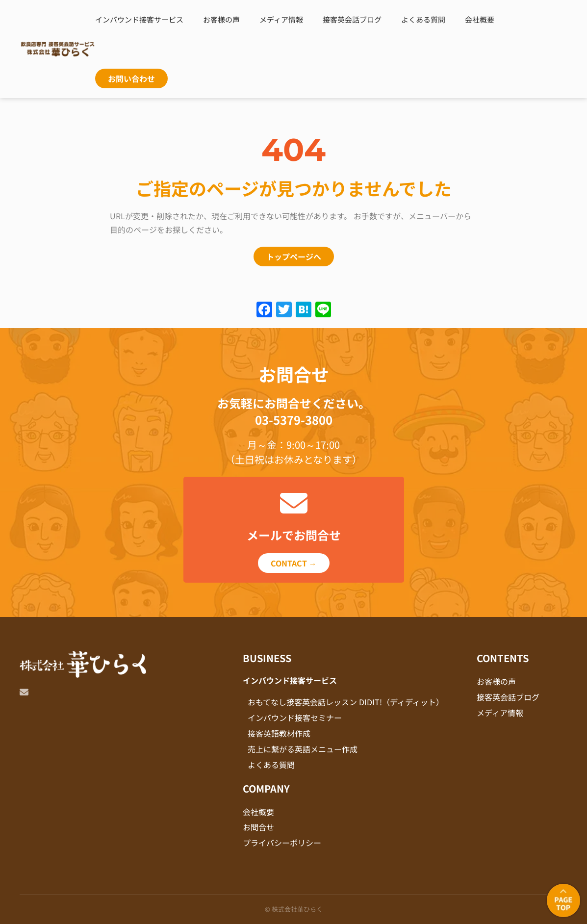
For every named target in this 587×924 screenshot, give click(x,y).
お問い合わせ (131, 78)
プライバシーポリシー (282, 843)
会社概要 (480, 19)
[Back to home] (57, 49)
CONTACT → (294, 563)
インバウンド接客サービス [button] (139, 19)
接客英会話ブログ (352, 19)
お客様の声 (221, 19)
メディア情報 (281, 19)
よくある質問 (423, 19)
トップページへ (294, 257)
